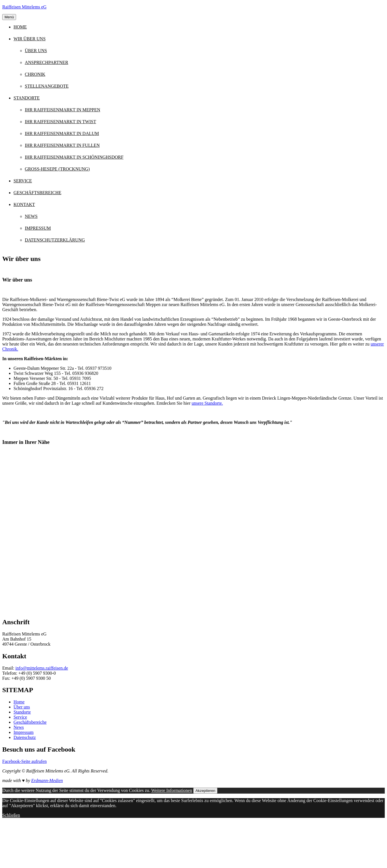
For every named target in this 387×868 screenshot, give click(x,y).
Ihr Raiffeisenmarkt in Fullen (62, 145)
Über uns (36, 51)
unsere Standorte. (207, 403)
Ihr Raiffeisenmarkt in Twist (60, 122)
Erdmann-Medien (47, 780)
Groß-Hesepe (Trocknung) (57, 169)
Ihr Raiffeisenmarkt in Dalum (62, 133)
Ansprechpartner (46, 62)
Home (20, 27)
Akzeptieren (205, 791)
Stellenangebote (47, 86)
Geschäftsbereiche (37, 193)
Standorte (27, 98)
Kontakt (24, 204)
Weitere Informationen (172, 790)
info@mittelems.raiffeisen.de (42, 668)
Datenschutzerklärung (55, 240)
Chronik (35, 74)
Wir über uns (30, 39)
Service (23, 181)
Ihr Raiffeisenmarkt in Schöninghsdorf (74, 157)
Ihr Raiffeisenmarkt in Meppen (63, 110)
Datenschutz (25, 737)
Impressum (38, 228)
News (31, 216)
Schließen (11, 815)
